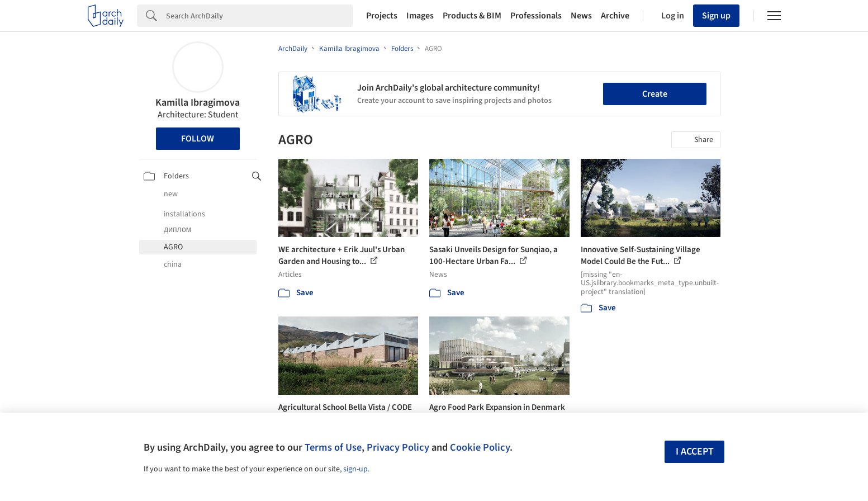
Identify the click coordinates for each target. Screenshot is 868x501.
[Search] (259, 16)
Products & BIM (472, 16)
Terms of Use (333, 447)
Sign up (716, 16)
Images (420, 16)
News (581, 16)
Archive (615, 16)
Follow (198, 139)
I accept (695, 452)
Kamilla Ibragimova (198, 103)
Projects (382, 16)
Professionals (536, 16)
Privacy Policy (398, 447)
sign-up (355, 469)
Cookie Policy (480, 447)
